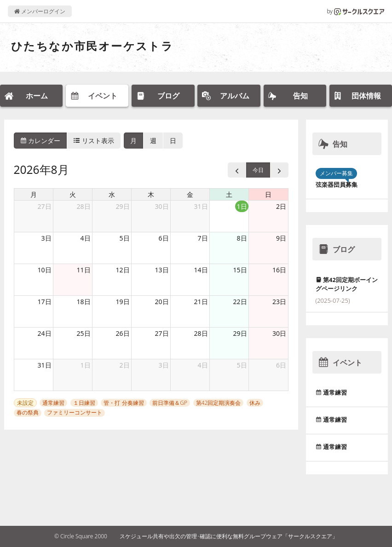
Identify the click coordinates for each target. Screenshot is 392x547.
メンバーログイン (40, 11)
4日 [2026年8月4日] (86, 238)
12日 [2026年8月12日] (122, 270)
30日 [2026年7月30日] (161, 206)
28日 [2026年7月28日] (83, 206)
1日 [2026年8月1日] (242, 206)
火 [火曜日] (73, 194)
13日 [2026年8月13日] (161, 270)
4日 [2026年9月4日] (203, 365)
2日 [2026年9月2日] (125, 365)
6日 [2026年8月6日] (164, 238)
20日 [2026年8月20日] (161, 302)
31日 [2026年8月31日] (44, 365)
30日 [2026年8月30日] (279, 333)
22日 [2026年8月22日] (240, 302)
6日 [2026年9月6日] (281, 365)
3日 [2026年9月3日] (164, 365)
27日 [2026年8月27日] (161, 333)
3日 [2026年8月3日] (46, 238)
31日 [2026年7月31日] (201, 206)
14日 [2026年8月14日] (201, 270)
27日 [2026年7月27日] (44, 206)
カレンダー (40, 141)
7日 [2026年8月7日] (203, 238)
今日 (258, 170)
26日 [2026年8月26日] (122, 333)
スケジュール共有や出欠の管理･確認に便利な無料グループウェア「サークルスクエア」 (229, 536)
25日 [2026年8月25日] (83, 333)
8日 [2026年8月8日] (242, 238)
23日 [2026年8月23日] (279, 302)
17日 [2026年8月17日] (44, 302)
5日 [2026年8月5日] (125, 238)
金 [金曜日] (190, 194)
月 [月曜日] (34, 194)
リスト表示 (94, 141)
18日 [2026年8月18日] (83, 302)
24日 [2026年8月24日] (44, 333)
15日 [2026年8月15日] (240, 270)
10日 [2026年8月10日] (44, 270)
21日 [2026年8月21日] (201, 302)
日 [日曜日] (268, 194)
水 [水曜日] (112, 194)
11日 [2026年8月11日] (83, 270)
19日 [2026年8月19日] (122, 302)
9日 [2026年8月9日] (281, 238)
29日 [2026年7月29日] (122, 206)
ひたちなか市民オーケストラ (92, 46)
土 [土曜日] (229, 194)
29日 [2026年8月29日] (240, 333)
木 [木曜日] (151, 194)
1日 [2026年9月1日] (86, 365)
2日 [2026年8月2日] (281, 206)
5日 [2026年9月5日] (242, 365)
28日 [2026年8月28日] (201, 333)
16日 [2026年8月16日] (279, 270)
